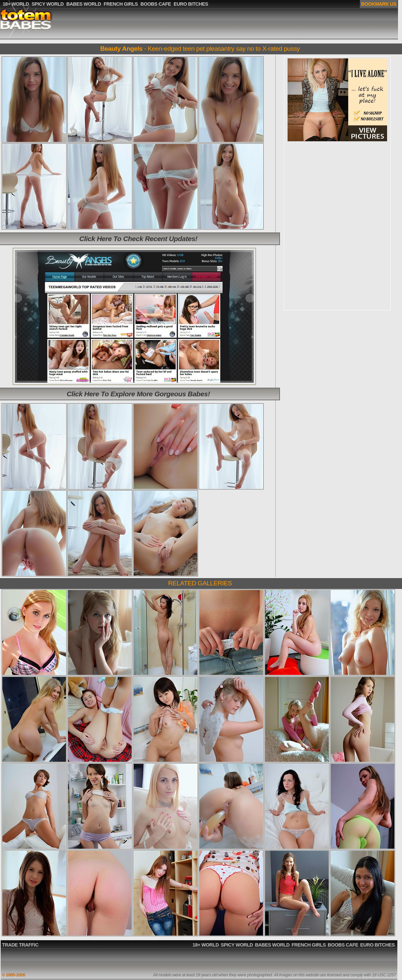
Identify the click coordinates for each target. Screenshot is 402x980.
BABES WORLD (272, 945)
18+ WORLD (206, 945)
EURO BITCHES (377, 945)
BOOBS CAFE (343, 945)
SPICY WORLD (237, 945)
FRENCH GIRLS (309, 945)
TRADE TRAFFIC (20, 945)
